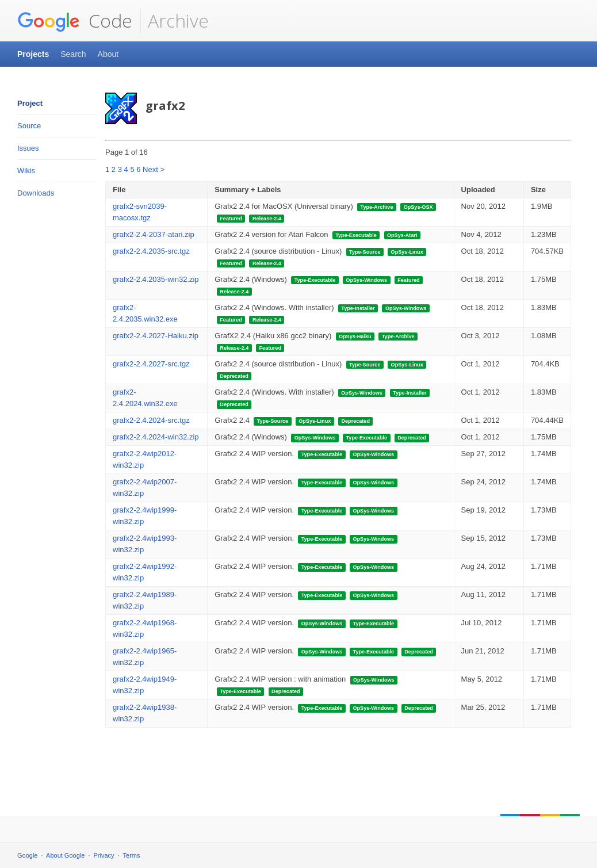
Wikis (26, 171)
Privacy (104, 855)
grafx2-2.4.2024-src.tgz (151, 420)
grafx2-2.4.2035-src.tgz (151, 251)
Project (30, 103)
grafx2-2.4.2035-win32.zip (156, 279)
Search (73, 54)
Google (27, 855)
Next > (154, 169)
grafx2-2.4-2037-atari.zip (154, 234)
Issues (28, 148)
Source (29, 126)
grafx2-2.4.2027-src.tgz (151, 364)
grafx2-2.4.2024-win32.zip (156, 437)
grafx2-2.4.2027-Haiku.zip (156, 336)
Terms (132, 855)
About (108, 54)
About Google (65, 855)
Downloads (36, 193)
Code (75, 21)
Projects (33, 54)
